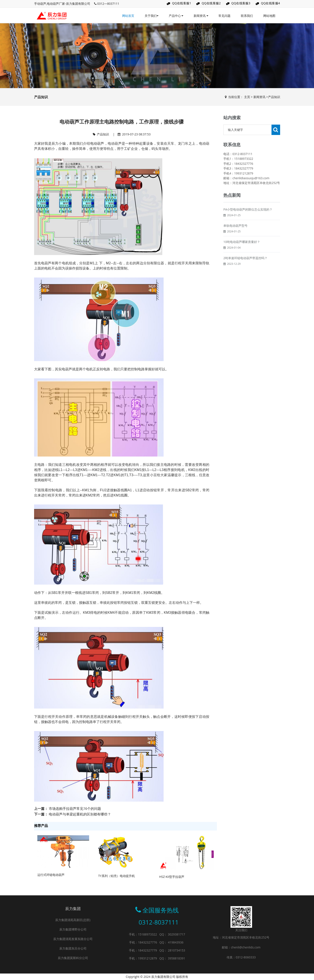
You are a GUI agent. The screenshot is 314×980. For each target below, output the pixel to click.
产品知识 (274, 97)
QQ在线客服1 (182, 3)
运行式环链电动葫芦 (51, 875)
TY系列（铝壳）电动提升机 (117, 876)
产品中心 (176, 16)
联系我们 (247, 16)
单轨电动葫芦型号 (235, 236)
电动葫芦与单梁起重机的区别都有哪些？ (80, 814)
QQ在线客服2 (211, 3)
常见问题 (224, 16)
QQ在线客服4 (271, 3)
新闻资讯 (201, 16)
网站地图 (269, 16)
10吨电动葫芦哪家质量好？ (242, 252)
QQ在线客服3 (241, 3)
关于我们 (151, 16)
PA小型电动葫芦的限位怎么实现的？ (248, 220)
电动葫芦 (97, 144)
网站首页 (128, 16)
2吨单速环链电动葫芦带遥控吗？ (245, 268)
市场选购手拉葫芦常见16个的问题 (75, 809)
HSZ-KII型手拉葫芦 (172, 877)
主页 (247, 97)
